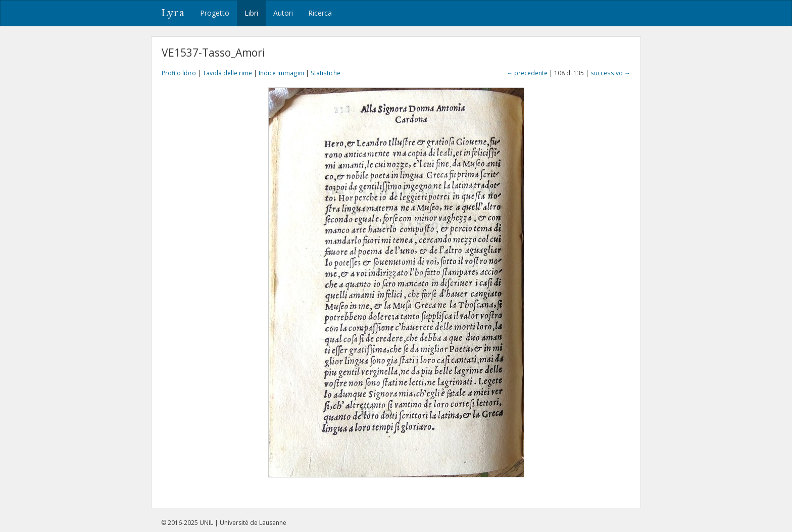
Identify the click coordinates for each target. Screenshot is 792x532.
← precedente (527, 73)
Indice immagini (281, 73)
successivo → (610, 73)
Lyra (173, 13)
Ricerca (320, 13)
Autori (283, 13)
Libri (251, 13)
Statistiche (326, 73)
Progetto (215, 13)
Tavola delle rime (227, 73)
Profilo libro (179, 73)
